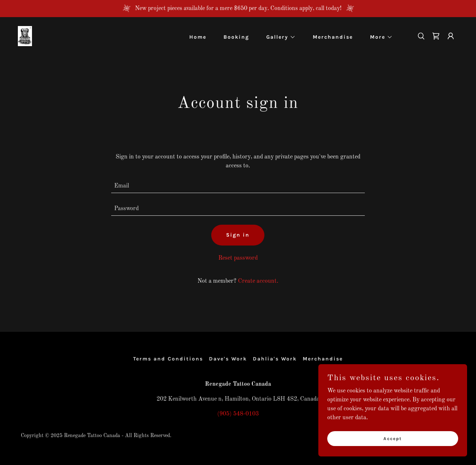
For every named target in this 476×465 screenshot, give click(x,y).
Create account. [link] (258, 281)
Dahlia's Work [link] (275, 359)
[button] (278, 37)
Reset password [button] (238, 258)
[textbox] (238, 186)
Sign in (238, 235)
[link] (25, 36)
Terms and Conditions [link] (168, 359)
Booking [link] (236, 37)
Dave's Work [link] (228, 359)
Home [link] (198, 37)
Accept (393, 438)
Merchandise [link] (333, 37)
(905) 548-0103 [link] (238, 414)
